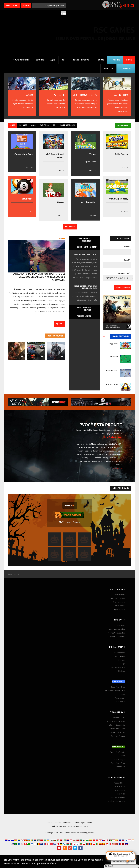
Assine (116, 61)
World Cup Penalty (118, 200)
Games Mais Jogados (116, 631)
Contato (121, 662)
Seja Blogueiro (119, 611)
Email (127, 262)
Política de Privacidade (116, 723)
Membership (124, 275)
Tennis (92, 156)
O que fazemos (118, 658)
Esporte (39, 61)
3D (62, 61)
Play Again (72, 517)
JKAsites (91, 834)
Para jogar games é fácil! (85, 257)
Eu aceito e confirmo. (124, 862)
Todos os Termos (117, 738)
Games (49, 824)
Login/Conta (120, 792)
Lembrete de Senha (117, 799)
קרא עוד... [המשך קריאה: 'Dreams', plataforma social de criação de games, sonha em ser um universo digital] (59, 325)
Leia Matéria (118, 470)
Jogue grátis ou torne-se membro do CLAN (85, 289)
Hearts (61, 204)
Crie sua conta (119, 597)
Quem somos (119, 654)
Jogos (12, 127)
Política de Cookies (117, 731)
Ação (52, 61)
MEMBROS (127, 70)
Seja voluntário (119, 604)
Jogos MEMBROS (80, 61)
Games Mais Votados (116, 635)
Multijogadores (19, 61)
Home (129, 61)
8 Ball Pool (27, 200)
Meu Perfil (120, 796)
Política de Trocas (118, 734)
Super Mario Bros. (23, 156)
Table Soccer (121, 156)
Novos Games (119, 627)
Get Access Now (122, 289)
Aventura (108, 70)
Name (127, 248)
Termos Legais (80, 824)
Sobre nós (67, 824)
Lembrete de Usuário (116, 803)
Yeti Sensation (88, 204)
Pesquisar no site (117, 669)
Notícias (121, 673)
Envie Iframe (120, 608)
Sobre (101, 61)
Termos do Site (118, 720)
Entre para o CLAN (117, 600)
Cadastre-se (120, 788)
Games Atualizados (117, 638)
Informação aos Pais (116, 727)
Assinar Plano (119, 785)
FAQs (123, 665)
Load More (70, 228)
